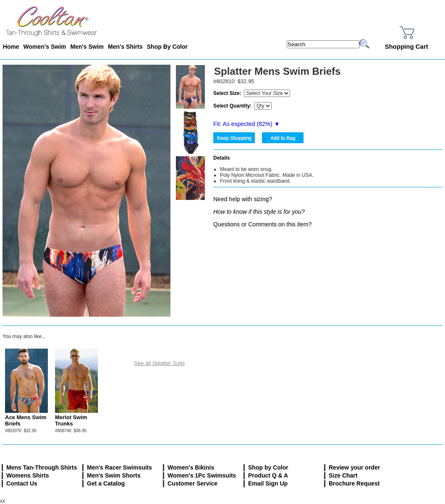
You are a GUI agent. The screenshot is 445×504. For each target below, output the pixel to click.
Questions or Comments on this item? (262, 224)
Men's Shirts (125, 47)
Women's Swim (45, 47)
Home (11, 47)
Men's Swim (87, 47)
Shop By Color (167, 47)
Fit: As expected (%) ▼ (247, 124)
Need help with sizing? (243, 199)
